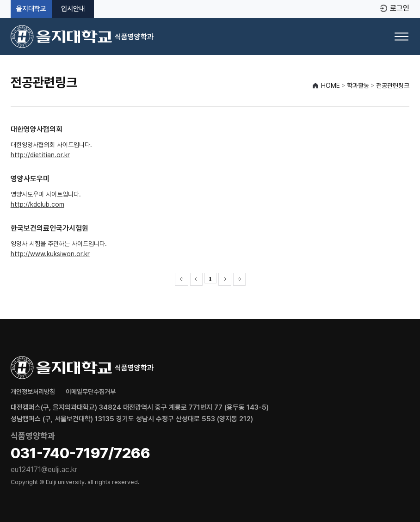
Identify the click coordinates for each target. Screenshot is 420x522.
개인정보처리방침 (33, 392)
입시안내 (73, 9)
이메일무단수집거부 (91, 392)
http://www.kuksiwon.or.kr (50, 254)
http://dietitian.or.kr (40, 155)
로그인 (400, 8)
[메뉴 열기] (401, 37)
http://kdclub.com (37, 204)
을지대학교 (31, 9)
